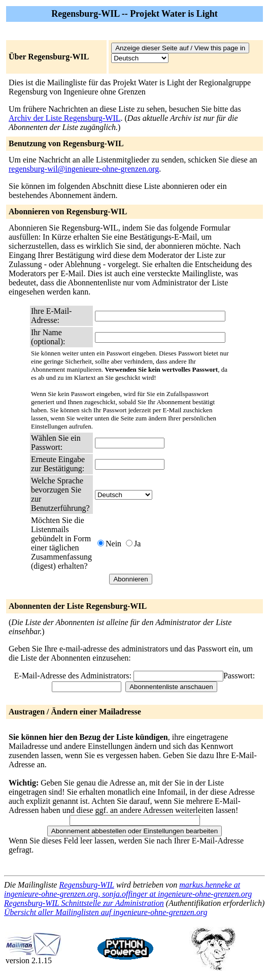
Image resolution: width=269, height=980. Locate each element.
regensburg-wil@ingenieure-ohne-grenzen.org (84, 169)
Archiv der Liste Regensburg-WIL (65, 118)
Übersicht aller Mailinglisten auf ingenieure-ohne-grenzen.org (106, 912)
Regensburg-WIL (86, 885)
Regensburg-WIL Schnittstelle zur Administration (84, 903)
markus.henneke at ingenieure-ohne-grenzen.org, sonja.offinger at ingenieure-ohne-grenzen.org (128, 889)
